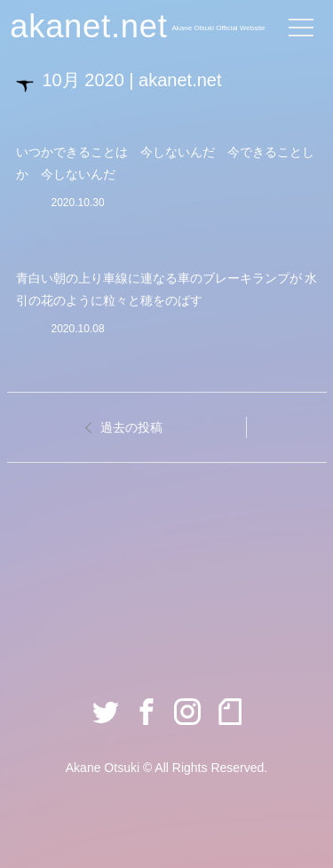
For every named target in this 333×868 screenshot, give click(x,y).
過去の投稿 (131, 427)
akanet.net (88, 26)
